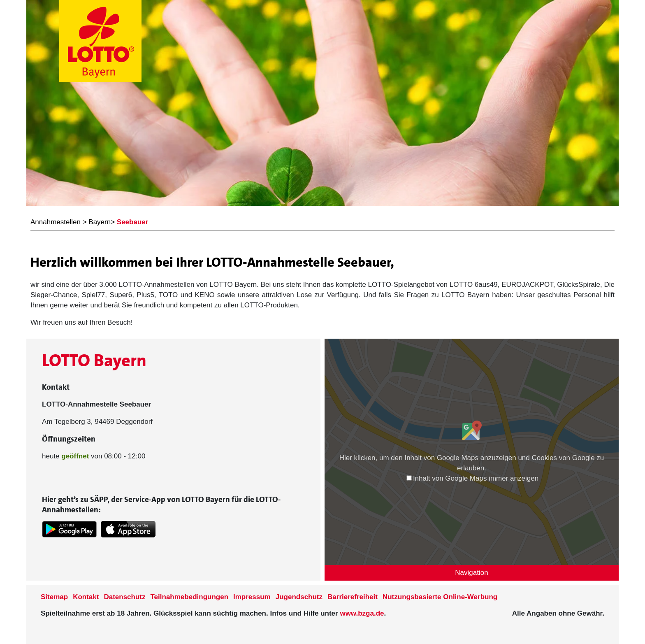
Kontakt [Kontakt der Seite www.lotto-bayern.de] (86, 597)
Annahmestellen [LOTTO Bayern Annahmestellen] (56, 222)
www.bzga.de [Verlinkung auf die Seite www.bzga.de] (362, 613)
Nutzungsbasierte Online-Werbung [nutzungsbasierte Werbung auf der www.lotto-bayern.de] (440, 597)
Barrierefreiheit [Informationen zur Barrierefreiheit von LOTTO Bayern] (353, 597)
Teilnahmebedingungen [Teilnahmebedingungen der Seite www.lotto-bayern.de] (190, 597)
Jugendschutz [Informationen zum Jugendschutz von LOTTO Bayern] (299, 597)
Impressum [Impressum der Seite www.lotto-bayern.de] (252, 597)
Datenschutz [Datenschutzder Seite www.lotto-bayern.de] (124, 597)
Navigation (471, 573)
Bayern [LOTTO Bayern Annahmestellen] (100, 222)
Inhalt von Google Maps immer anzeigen (472, 478)
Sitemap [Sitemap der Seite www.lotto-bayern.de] (54, 597)
